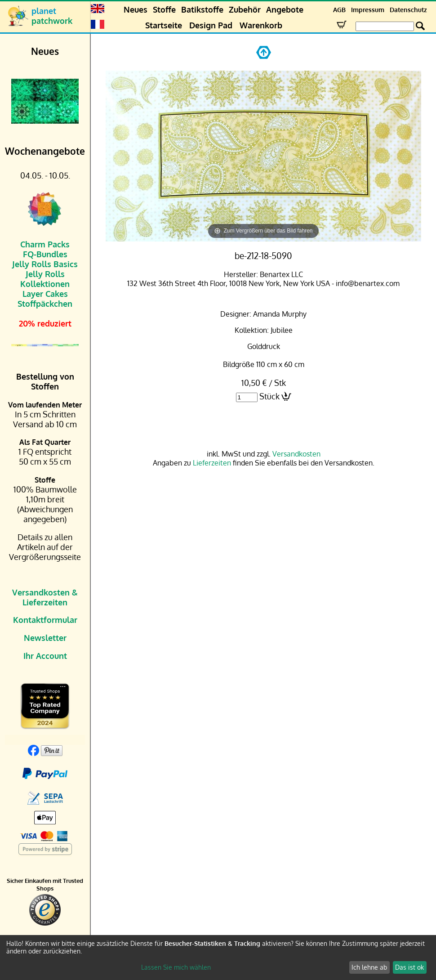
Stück (269, 396)
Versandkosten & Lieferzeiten (45, 597)
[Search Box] (385, 26)
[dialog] (218, 958)
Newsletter (45, 638)
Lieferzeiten (212, 463)
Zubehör (245, 9)
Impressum (368, 10)
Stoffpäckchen (45, 304)
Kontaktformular (45, 620)
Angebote (285, 9)
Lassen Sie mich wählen (176, 967)
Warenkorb (261, 25)
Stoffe (164, 9)
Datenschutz (408, 10)
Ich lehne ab (369, 967)
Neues (136, 9)
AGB (339, 10)
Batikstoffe (202, 9)
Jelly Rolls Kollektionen (45, 279)
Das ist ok (409, 967)
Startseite (164, 25)
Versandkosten (296, 454)
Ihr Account (45, 656)
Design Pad (211, 25)
